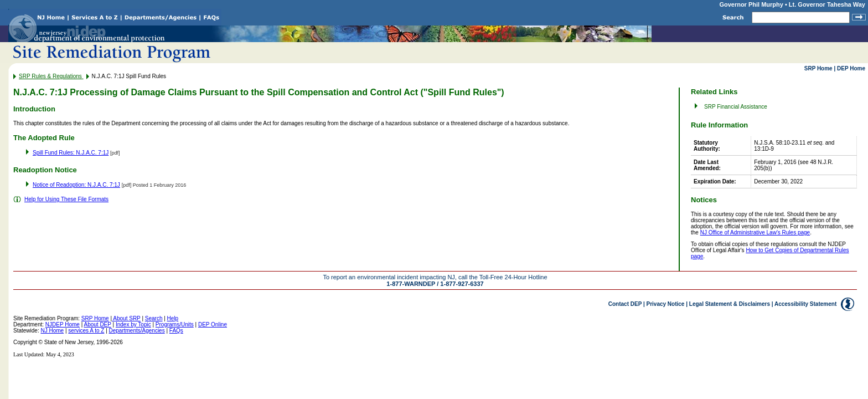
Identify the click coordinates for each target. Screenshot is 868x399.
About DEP (97, 324)
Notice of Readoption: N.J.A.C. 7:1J (76, 185)
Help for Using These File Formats (66, 199)
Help (173, 318)
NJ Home (52, 331)
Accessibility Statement (805, 304)
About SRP (126, 318)
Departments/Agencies (137, 331)
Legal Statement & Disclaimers (730, 304)
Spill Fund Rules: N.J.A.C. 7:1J (71, 153)
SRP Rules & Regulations (51, 76)
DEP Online (213, 324)
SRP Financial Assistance (736, 107)
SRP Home (818, 68)
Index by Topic (133, 324)
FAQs (176, 331)
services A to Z (86, 331)
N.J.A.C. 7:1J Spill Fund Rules (129, 76)
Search (154, 318)
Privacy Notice (666, 304)
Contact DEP (625, 304)
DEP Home (851, 68)
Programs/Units (175, 324)
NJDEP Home (63, 324)
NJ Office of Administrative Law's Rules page (755, 232)
